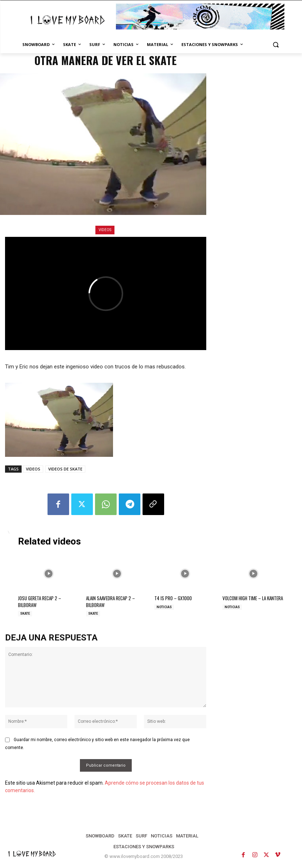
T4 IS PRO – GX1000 (173, 598)
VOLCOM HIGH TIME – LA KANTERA (253, 598)
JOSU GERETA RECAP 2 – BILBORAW (40, 601)
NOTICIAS (164, 607)
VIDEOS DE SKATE (65, 469)
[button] (276, 45)
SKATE (25, 613)
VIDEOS (105, 230)
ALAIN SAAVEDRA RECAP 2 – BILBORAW (111, 601)
